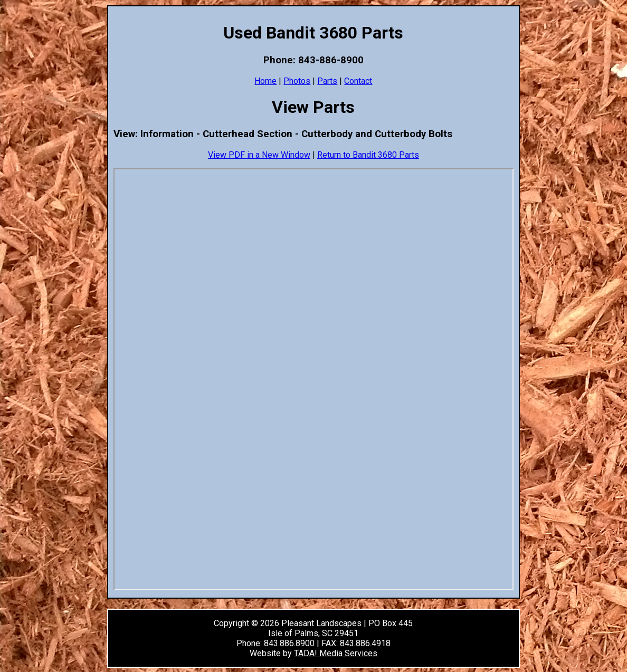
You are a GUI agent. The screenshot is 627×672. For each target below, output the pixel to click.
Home (265, 81)
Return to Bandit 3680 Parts (368, 155)
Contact (358, 81)
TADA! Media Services (336, 653)
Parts (327, 81)
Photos (297, 81)
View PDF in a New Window (259, 155)
